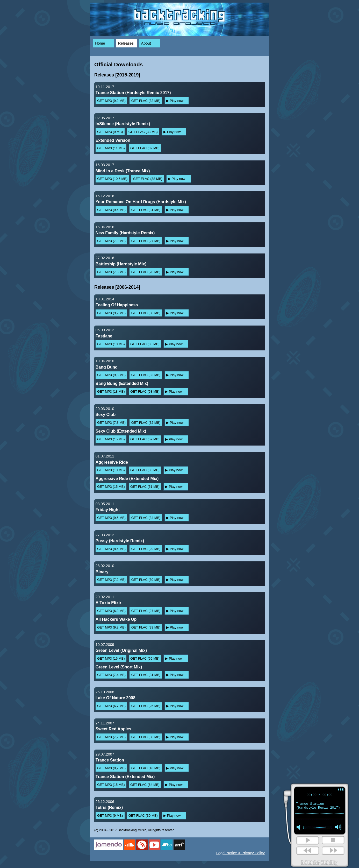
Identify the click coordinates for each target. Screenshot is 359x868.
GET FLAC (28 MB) (146, 272)
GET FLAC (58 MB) (145, 391)
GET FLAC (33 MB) (143, 132)
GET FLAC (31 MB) (146, 210)
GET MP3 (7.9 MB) (111, 241)
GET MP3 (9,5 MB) (111, 518)
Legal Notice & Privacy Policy (240, 853)
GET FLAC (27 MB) (146, 241)
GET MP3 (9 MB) (110, 132)
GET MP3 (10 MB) (111, 344)
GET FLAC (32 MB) (146, 101)
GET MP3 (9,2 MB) (111, 313)
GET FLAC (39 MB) (145, 148)
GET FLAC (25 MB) (146, 706)
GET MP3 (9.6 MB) (111, 210)
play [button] (307, 842)
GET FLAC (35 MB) (145, 344)
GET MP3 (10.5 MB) (112, 179)
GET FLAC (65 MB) (145, 658)
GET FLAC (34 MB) (146, 518)
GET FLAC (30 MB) (146, 313)
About (146, 43)
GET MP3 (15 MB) (111, 439)
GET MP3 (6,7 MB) (111, 706)
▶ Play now (175, 101)
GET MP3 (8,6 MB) (111, 549)
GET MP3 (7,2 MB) (111, 580)
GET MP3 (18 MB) (111, 391)
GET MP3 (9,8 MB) (111, 375)
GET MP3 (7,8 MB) (111, 423)
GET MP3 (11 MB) (111, 148)
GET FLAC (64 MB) (145, 785)
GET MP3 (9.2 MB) (111, 101)
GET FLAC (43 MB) (146, 768)
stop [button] (333, 842)
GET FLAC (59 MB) (145, 439)
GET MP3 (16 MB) (111, 658)
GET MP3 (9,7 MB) (111, 768)
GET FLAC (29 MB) (146, 549)
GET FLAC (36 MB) (145, 470)
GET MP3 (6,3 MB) (111, 611)
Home (100, 43)
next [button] (307, 852)
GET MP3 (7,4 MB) (111, 675)
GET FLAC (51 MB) (145, 487)
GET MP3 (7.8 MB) (111, 272)
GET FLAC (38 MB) (148, 179)
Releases (126, 43)
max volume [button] (338, 829)
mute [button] (300, 829)
